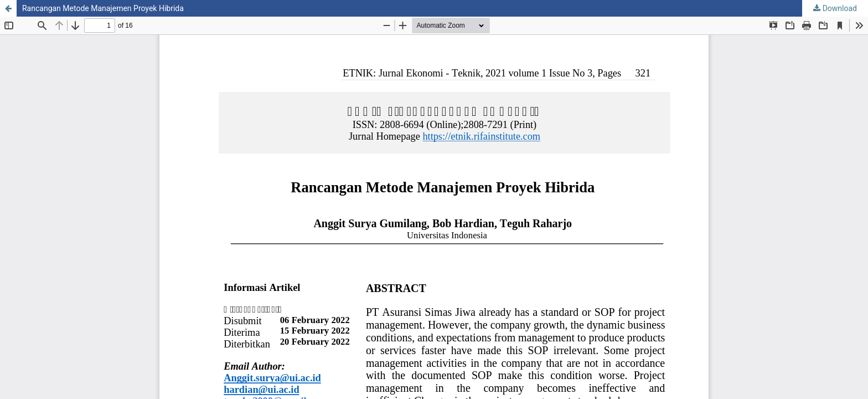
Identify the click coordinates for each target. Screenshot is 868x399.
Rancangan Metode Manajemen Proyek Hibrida (103, 8)
